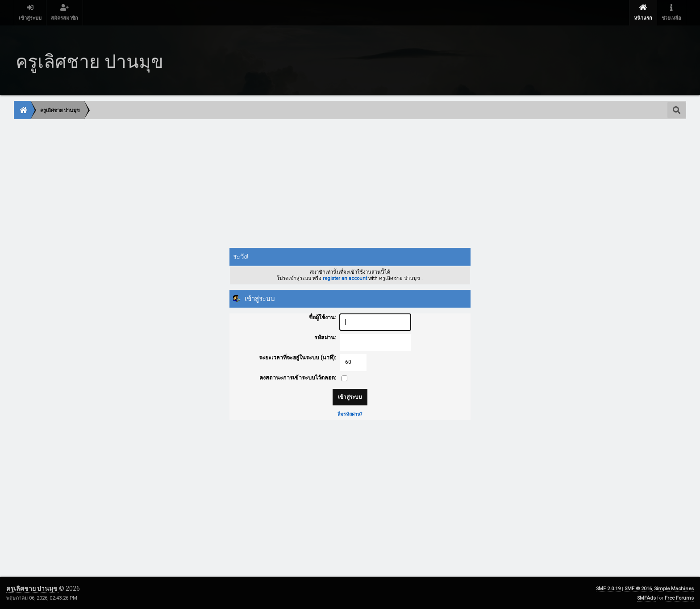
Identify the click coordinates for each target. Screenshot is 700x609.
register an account (345, 278)
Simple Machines (674, 589)
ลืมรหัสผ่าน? (350, 414)
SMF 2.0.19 (608, 589)
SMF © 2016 (638, 589)
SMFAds (646, 598)
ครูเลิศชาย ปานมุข (33, 588)
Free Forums (679, 598)
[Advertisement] (282, 184)
